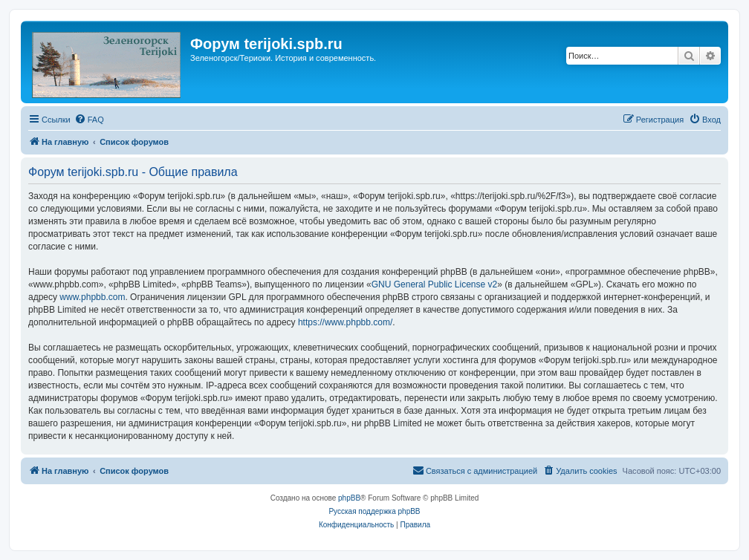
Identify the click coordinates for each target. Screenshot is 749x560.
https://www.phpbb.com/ (345, 322)
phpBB (349, 498)
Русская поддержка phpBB (374, 511)
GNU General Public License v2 (434, 284)
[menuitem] (89, 120)
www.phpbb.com (92, 297)
